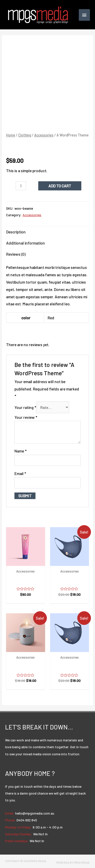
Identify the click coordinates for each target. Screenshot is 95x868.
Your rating (25, 407)
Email (20, 473)
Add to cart (60, 186)
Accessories (44, 135)
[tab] (48, 232)
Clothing (25, 135)
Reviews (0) (16, 254)
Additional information (25, 243)
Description (16, 232)
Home (11, 135)
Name (21, 451)
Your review (26, 417)
